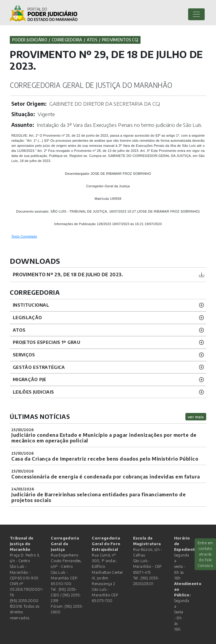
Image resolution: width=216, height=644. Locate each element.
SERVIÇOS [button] (24, 355)
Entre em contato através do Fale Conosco (205, 554)
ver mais (196, 417)
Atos (92, 40)
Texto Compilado (24, 236)
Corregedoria (67, 40)
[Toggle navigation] (196, 14)
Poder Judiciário (30, 40)
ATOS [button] (19, 330)
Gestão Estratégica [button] (39, 367)
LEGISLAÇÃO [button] (27, 317)
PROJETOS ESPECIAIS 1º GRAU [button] (46, 342)
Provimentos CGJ (120, 40)
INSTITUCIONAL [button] (31, 305)
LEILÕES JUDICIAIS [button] (33, 392)
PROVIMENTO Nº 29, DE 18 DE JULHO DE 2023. (68, 274)
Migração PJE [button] (30, 379)
